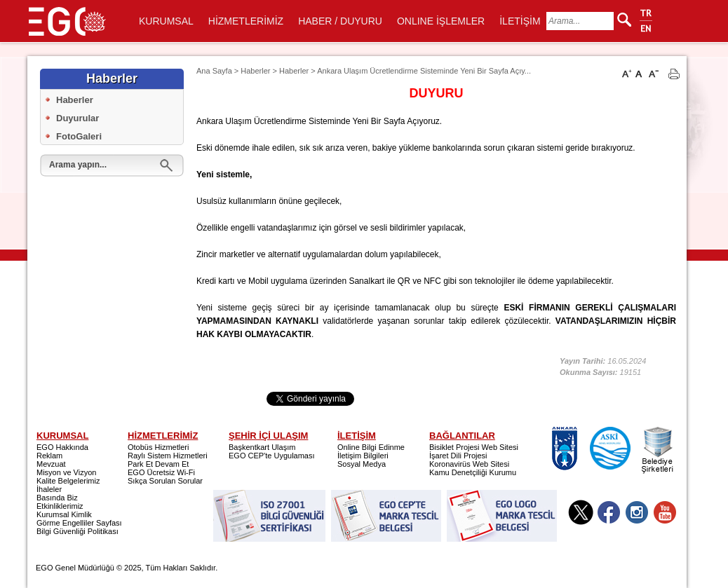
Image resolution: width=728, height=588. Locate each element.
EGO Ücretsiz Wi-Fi (161, 472)
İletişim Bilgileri (363, 456)
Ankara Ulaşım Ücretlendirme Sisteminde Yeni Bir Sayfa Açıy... (424, 71)
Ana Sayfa (214, 71)
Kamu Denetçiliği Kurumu (473, 472)
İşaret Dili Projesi (458, 456)
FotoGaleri (79, 136)
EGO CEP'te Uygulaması (272, 456)
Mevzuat (51, 464)
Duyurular (77, 118)
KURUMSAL (166, 21)
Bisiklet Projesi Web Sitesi (474, 447)
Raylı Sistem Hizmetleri (168, 456)
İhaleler (49, 489)
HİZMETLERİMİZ (246, 21)
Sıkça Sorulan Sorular (165, 481)
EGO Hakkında (62, 447)
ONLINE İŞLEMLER (441, 21)
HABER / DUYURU (340, 21)
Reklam (49, 456)
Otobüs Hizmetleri (158, 447)
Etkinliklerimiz (60, 506)
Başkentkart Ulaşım (262, 447)
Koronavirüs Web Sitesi (469, 464)
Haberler (75, 100)
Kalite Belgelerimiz (68, 481)
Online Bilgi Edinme (371, 447)
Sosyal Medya (362, 464)
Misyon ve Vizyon (66, 472)
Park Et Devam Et (158, 464)
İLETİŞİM (520, 21)
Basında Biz (57, 498)
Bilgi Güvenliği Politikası (77, 531)
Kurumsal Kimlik (64, 514)
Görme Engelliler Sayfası (79, 523)
